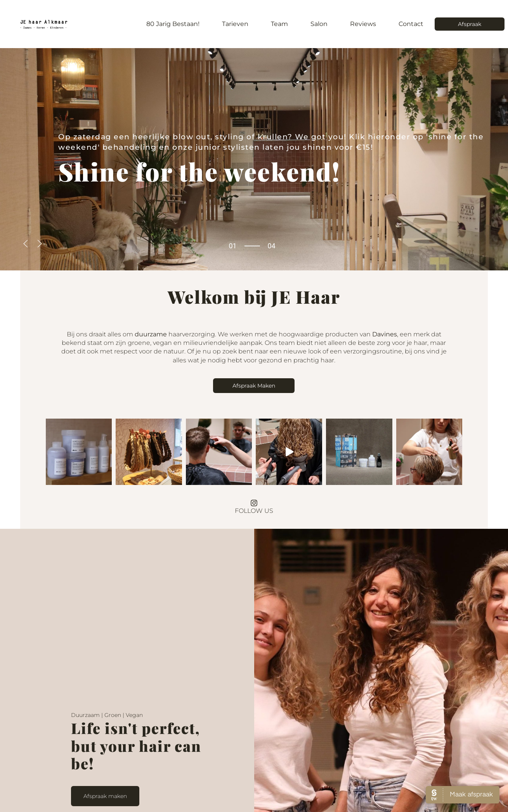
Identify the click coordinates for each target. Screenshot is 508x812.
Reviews (363, 24)
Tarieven (235, 24)
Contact (411, 24)
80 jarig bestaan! (173, 24)
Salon (319, 24)
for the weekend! (199, 171)
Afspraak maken (105, 789)
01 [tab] (232, 246)
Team (279, 24)
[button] (26, 244)
